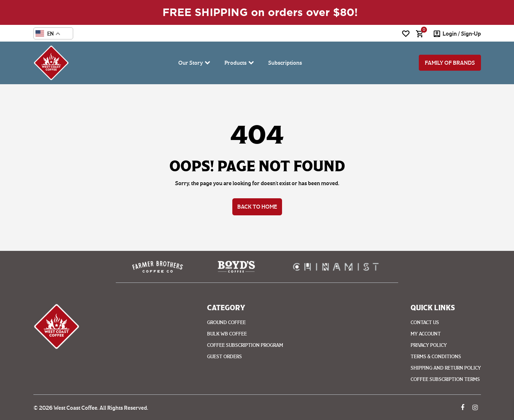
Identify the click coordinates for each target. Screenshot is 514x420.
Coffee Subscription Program (245, 345)
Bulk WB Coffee (227, 334)
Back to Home (257, 207)
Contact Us (425, 322)
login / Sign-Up (462, 34)
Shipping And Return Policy (446, 368)
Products (236, 63)
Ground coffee (226, 322)
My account (426, 334)
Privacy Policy (429, 345)
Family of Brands (450, 63)
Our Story (191, 63)
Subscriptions (285, 63)
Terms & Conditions (436, 357)
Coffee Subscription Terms (445, 379)
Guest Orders (224, 357)
